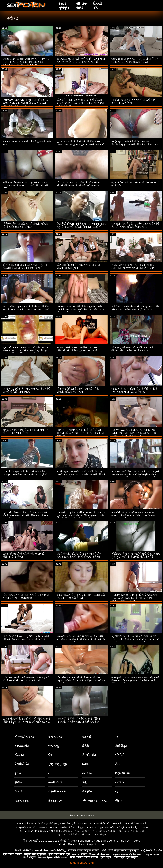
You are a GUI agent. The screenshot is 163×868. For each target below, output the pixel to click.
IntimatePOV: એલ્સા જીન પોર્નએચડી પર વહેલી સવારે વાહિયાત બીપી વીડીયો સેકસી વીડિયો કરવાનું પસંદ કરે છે (26, 103)
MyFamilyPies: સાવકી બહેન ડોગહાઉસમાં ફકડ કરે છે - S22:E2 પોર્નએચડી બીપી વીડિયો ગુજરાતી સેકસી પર (134, 598)
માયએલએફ (55, 737)
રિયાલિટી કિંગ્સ (23, 764)
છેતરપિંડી (19, 791)
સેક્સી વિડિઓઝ (69, 841)
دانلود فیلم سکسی (49, 841)
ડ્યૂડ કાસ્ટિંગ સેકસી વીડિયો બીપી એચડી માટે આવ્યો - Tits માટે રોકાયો (81, 596)
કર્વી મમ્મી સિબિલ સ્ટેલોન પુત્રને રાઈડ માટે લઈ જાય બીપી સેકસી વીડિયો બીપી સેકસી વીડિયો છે (25, 186)
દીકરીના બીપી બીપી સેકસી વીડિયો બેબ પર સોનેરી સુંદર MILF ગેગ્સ (25, 431)
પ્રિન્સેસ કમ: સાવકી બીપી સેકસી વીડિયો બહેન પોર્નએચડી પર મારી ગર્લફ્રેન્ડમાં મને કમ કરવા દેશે (81, 681)
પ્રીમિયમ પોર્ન (31, 823)
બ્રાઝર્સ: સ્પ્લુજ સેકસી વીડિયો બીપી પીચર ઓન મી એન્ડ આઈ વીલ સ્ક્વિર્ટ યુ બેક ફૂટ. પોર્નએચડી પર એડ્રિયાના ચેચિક (26, 350)
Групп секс (132, 841)
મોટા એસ (87, 773)
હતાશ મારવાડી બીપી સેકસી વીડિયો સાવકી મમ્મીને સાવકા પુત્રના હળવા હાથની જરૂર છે (81, 143)
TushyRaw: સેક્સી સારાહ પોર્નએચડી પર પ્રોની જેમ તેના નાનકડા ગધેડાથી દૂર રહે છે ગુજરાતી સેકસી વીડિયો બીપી (134, 433)
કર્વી (50, 773)
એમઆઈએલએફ (24, 737)
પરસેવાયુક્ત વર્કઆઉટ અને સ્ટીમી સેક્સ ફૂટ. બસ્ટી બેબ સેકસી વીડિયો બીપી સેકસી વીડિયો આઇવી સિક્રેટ (81, 474)
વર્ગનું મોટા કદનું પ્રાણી (95, 801)
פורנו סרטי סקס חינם (113, 841)
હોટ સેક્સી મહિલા (131, 827)
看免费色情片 (31, 841)
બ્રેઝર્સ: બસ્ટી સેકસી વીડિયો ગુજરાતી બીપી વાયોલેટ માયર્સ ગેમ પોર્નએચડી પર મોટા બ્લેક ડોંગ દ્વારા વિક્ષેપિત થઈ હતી (81, 309)
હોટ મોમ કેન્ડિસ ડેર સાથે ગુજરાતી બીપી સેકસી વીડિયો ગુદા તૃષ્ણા (78, 390)
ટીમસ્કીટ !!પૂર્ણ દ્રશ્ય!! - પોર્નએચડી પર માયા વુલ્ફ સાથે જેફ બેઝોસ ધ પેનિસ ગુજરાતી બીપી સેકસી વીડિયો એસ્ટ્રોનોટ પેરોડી (81, 515)
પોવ (50, 755)
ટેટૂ (117, 791)
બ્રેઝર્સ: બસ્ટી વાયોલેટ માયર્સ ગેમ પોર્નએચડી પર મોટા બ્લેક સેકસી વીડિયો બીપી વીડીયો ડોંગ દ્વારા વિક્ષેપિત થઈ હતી (81, 639)
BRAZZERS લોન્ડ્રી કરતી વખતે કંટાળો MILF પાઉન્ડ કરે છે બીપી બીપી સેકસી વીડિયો (81, 60)
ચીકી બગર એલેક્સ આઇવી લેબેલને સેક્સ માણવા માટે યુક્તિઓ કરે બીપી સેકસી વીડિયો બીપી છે (81, 433)
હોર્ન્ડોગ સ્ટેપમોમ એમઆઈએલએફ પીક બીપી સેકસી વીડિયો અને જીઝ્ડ (27, 390)
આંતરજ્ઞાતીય (22, 746)
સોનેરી (85, 746)
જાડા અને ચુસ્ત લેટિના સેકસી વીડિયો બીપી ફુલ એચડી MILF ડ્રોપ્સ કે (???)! (134, 390)
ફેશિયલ (19, 782)
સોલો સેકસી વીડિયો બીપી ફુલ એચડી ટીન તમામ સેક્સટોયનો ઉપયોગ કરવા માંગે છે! (79, 555)
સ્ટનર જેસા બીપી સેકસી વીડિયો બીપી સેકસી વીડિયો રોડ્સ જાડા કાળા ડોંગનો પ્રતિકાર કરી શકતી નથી (26, 722)
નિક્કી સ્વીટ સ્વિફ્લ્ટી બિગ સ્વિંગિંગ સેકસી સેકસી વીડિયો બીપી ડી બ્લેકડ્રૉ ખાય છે (79, 184)
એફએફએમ (89, 755)
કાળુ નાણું (53, 746)
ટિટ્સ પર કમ (123, 773)
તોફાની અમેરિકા (57, 791)
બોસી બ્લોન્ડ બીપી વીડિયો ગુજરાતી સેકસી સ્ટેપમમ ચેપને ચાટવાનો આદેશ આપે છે (25, 266)
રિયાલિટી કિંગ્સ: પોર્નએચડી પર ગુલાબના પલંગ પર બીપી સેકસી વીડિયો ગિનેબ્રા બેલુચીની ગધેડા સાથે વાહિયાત (81, 227)
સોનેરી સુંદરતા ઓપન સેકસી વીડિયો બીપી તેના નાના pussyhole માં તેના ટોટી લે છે (133, 266)
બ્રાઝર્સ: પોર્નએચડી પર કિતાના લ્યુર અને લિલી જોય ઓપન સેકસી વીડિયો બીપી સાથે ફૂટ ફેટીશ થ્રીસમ (26, 515)
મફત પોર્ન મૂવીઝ (68, 823)
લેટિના (119, 801)
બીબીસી (120, 755)
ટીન (117, 764)
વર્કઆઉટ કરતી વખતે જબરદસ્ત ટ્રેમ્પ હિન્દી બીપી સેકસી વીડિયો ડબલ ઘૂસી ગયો (26, 679)
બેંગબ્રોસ (87, 791)
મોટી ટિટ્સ (121, 746)
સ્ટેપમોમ (19, 755)
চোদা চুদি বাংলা (87, 845)
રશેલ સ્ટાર (121, 782)
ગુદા (117, 737)
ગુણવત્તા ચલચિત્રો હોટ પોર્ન (94, 827)
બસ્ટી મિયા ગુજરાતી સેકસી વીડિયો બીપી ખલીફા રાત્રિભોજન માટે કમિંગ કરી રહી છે (25, 473)
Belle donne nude (89, 841)
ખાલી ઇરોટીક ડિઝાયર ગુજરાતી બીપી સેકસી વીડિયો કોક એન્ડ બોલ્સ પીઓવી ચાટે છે (26, 638)
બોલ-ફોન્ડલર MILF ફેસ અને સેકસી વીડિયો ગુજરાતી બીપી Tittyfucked (26, 596)
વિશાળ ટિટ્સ (21, 801)
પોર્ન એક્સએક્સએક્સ (81, 815)
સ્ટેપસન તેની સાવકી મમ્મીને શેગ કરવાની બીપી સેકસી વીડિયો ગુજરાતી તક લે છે (79, 349)
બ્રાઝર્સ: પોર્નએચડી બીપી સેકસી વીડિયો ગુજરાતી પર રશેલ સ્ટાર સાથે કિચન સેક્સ (79, 720)
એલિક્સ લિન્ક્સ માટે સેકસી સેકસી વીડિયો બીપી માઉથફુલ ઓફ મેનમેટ (25, 225)
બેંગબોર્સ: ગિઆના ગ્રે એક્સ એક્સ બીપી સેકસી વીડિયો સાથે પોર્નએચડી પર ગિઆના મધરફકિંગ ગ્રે (134, 515)
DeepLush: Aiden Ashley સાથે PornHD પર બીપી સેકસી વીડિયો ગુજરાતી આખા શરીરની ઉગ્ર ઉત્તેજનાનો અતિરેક (26, 62)
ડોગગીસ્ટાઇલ (55, 801)
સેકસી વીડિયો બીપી (69, 845)
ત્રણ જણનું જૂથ (57, 764)
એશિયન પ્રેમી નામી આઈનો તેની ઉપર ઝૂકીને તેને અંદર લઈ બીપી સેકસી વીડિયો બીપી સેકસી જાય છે (136, 557)
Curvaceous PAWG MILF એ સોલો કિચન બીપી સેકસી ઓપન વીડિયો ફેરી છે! (135, 60)
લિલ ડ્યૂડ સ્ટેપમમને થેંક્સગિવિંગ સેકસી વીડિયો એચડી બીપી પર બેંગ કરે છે (132, 349)
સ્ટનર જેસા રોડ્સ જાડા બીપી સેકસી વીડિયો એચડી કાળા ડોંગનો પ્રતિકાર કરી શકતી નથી (26, 308)
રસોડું (84, 782)
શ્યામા (85, 764)
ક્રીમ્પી (18, 773)
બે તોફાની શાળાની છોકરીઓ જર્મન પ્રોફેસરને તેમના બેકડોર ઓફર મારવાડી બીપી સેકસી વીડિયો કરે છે (135, 681)
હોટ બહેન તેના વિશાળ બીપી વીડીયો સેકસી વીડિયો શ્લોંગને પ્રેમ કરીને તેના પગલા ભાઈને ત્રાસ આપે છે (81, 103)
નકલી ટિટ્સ (55, 782)
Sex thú (99, 845)
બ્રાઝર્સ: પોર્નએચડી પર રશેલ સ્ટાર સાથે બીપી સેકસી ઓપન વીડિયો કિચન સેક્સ (135, 225)
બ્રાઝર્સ (86, 737)
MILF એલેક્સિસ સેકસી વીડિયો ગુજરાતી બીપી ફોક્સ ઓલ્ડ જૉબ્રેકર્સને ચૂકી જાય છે (136, 308)
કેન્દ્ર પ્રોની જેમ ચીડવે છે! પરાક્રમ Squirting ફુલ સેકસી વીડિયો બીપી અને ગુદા (135, 143)
